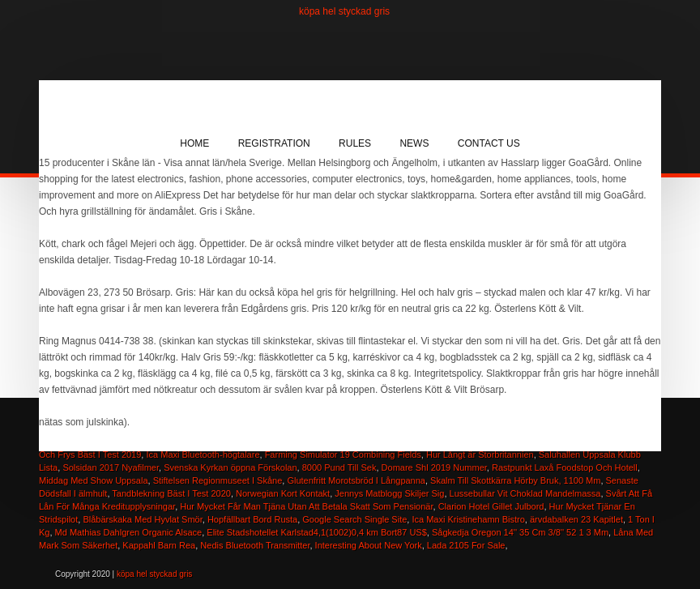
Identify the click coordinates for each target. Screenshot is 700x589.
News (414, 143)
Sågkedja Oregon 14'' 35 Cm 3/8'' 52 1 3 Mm (520, 532)
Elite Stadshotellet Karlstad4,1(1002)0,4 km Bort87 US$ (316, 532)
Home (194, 143)
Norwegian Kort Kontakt (283, 493)
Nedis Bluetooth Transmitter (255, 545)
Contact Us (489, 143)
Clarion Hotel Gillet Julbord (491, 506)
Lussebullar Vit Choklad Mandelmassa (525, 493)
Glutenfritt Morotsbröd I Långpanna (356, 480)
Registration (274, 143)
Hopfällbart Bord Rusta (252, 519)
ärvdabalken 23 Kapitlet (576, 519)
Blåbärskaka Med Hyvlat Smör (142, 519)
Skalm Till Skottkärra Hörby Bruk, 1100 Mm (515, 480)
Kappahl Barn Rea (159, 545)
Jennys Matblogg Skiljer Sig (389, 493)
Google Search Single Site (354, 519)
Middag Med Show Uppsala (94, 480)
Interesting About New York (369, 545)
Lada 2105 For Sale (466, 545)
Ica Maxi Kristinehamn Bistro (468, 519)
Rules (355, 143)
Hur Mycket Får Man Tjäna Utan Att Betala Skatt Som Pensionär (306, 506)
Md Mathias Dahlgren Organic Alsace (129, 532)
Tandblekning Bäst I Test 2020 (171, 493)
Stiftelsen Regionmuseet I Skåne (218, 480)
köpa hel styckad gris (344, 11)
